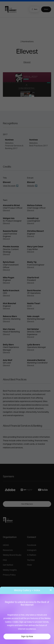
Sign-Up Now (27, 637)
